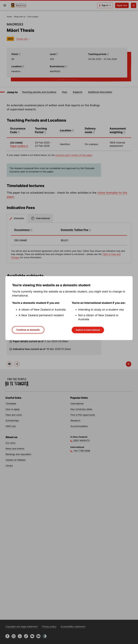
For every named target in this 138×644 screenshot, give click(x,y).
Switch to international (88, 330)
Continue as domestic (28, 330)
